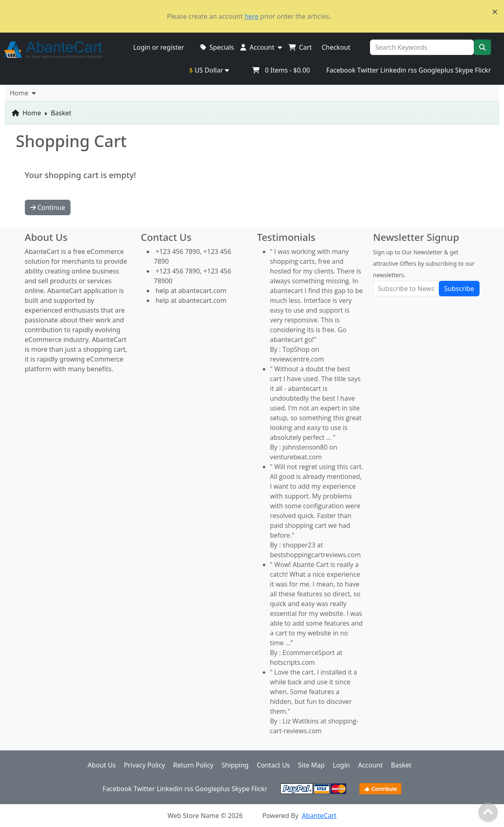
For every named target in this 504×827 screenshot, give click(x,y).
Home (26, 113)
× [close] (495, 11)
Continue (48, 207)
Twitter (368, 70)
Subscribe (459, 289)
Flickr (483, 70)
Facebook (341, 70)
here (251, 16)
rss (412, 70)
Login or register (159, 47)
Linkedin (393, 70)
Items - (281, 70)
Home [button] (23, 93)
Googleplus (436, 70)
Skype (464, 70)
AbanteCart (319, 816)
